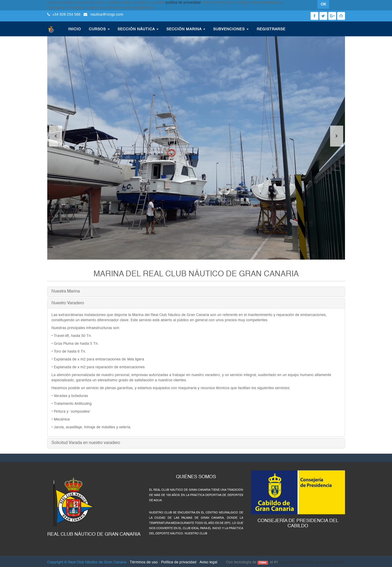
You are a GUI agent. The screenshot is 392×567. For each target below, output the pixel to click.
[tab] (196, 292)
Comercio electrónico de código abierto (312, 562)
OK (323, 4)
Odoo (263, 563)
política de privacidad (183, 3)
